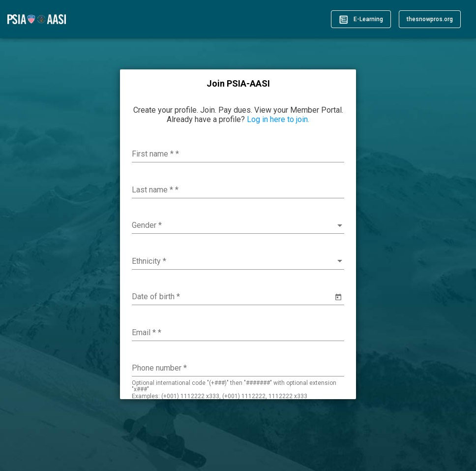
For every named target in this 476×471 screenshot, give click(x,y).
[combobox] (238, 225)
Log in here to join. (278, 119)
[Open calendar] (338, 297)
